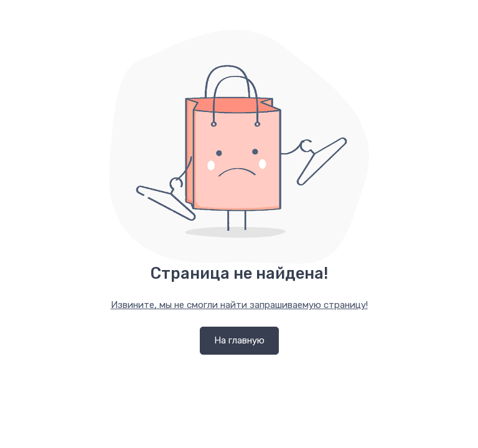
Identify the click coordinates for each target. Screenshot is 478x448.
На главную (239, 340)
